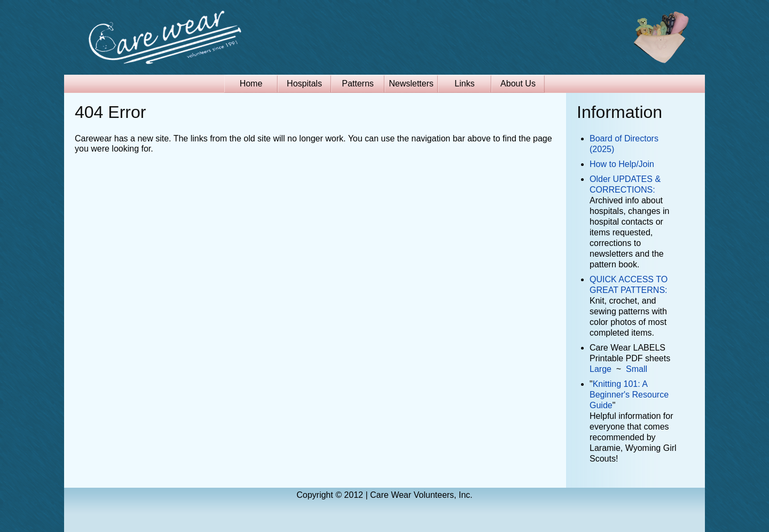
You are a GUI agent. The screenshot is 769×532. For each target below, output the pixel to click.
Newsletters (411, 84)
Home (251, 84)
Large (601, 369)
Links (464, 84)
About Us (518, 84)
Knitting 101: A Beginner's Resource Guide (629, 395)
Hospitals (304, 84)
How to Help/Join (622, 164)
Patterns (358, 84)
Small (637, 369)
